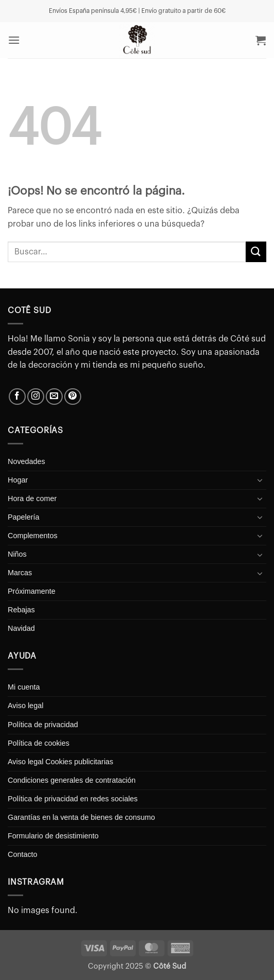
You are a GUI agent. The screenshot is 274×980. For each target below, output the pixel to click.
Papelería (24, 517)
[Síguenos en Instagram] (36, 397)
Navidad (21, 628)
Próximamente (32, 591)
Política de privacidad (43, 725)
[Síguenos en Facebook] (17, 397)
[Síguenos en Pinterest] (73, 397)
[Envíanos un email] (54, 397)
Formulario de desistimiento (53, 836)
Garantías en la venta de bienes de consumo (81, 817)
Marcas (20, 573)
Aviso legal (25, 706)
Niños (17, 554)
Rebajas (21, 610)
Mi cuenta (24, 687)
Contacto (23, 854)
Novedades (26, 461)
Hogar (18, 480)
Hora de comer (32, 498)
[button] (14, 40)
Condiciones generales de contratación (72, 780)
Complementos (33, 536)
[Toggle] (260, 480)
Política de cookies (39, 743)
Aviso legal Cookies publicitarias (60, 762)
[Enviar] (256, 252)
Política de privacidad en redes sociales (73, 799)
